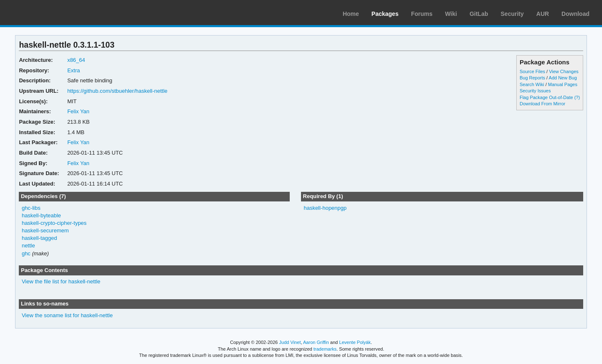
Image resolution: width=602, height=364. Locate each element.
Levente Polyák (355, 342)
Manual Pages (563, 84)
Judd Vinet (290, 342)
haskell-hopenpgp (325, 208)
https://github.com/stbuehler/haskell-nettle (117, 91)
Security (512, 14)
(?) (577, 97)
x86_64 (76, 60)
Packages (385, 14)
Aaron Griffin (316, 342)
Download (575, 14)
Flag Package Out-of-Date (546, 97)
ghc (26, 253)
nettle (28, 246)
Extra (74, 70)
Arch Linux (46, 13)
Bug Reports (532, 78)
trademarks (325, 349)
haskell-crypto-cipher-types (54, 223)
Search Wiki (532, 84)
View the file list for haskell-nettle (61, 281)
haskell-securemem (45, 230)
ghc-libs (31, 208)
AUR (543, 14)
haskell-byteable (41, 215)
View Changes (564, 71)
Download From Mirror (542, 104)
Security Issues (535, 91)
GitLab (479, 14)
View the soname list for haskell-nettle (67, 315)
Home (351, 14)
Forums (422, 14)
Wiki (451, 14)
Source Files (532, 71)
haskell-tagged (39, 238)
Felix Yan (78, 111)
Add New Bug (563, 78)
